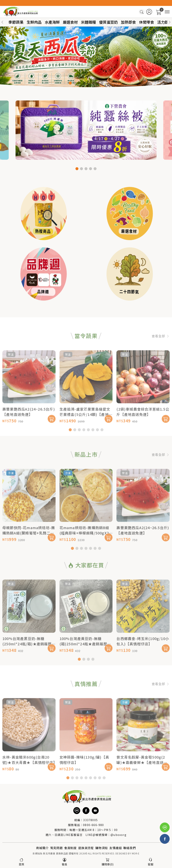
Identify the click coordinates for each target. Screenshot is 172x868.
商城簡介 (42, 848)
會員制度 (70, 848)
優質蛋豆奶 (108, 22)
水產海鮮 (52, 22)
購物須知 (102, 848)
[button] (170, 22)
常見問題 (56, 848)
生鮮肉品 (34, 22)
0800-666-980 (93, 825)
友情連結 (116, 848)
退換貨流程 (86, 848)
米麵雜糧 (88, 22)
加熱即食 (128, 22)
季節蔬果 (16, 22)
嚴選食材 (70, 22)
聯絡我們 (130, 848)
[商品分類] (167, 12)
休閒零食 (147, 22)
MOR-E (136, 853)
